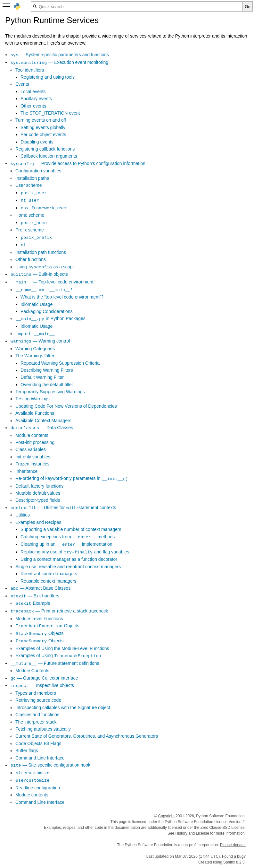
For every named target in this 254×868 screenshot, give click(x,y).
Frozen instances (33, 464)
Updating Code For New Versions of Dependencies (66, 406)
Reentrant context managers (49, 574)
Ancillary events (36, 99)
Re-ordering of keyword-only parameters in (72, 478)
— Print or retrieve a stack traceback (59, 611)
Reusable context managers (48, 581)
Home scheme (30, 215)
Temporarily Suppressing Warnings (50, 392)
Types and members (36, 693)
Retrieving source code (38, 700)
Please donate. (233, 845)
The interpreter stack (36, 722)
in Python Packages (50, 318)
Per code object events (43, 135)
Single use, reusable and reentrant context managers (68, 567)
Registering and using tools (48, 77)
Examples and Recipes (38, 522)
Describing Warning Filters (47, 370)
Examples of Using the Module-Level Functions (62, 648)
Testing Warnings (33, 399)
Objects (47, 626)
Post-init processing (35, 442)
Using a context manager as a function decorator (69, 559)
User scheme (29, 185)
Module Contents (32, 671)
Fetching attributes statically (43, 729)
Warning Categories (35, 349)
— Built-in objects (39, 274)
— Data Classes (42, 428)
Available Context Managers (43, 421)
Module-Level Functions (39, 619)
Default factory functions (39, 486)
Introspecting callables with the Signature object (63, 707)
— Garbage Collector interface (44, 678)
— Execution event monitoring (59, 62)
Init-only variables (33, 457)
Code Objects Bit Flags (38, 743)
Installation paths (32, 178)
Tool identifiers (30, 70)
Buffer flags (27, 751)
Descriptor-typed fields (38, 500)
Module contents (32, 435)
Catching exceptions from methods (68, 537)
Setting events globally (43, 127)
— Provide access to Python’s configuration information (78, 163)
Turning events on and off (41, 120)
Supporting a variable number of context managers (71, 529)
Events (22, 84)
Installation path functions (41, 252)
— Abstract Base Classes (40, 588)
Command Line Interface (40, 758)
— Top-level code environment (52, 282)
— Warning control (40, 341)
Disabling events (37, 142)
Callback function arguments (49, 156)
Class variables (31, 449)
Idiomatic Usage (37, 304)
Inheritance (26, 471)
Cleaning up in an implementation (66, 544)
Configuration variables (38, 171)
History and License (192, 833)
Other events (33, 106)
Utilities (23, 515)
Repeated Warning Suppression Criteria (60, 363)
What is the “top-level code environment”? (62, 297)
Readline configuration (38, 788)
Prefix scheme (30, 230)
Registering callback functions (45, 149)
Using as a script (45, 267)
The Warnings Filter (35, 356)
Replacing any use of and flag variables (75, 552)
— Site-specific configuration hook (50, 765)
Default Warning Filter (42, 377)
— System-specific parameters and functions (60, 55)
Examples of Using (58, 655)
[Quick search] (137, 6)
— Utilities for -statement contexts (63, 508)
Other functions (31, 259)
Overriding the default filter (47, 385)
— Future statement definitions (55, 663)
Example (33, 603)
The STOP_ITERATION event (50, 113)
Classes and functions (37, 715)
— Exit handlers (35, 596)
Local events (33, 91)
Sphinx (229, 862)
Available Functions (35, 413)
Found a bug (233, 856)
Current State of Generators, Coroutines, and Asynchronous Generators (87, 736)
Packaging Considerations (47, 311)
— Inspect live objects (42, 685)
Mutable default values (38, 493)
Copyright (166, 816)
